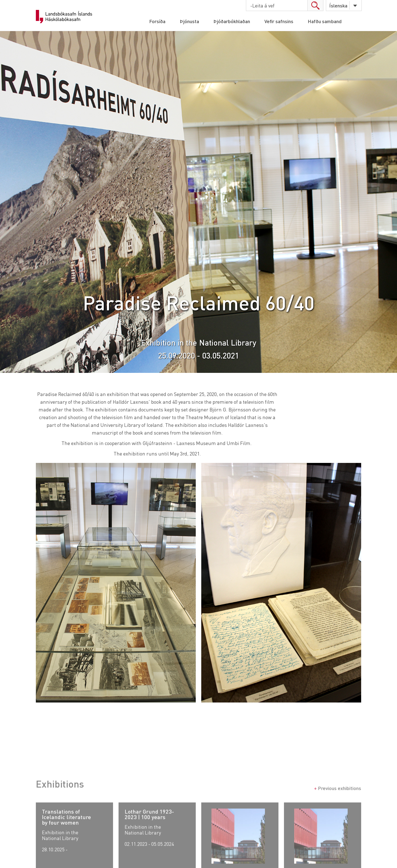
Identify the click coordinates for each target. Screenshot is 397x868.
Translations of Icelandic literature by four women (66, 830)
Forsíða (157, 21)
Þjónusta (189, 21)
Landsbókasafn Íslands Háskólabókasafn (64, 17)
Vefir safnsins (279, 21)
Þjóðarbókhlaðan (232, 21)
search (315, 5)
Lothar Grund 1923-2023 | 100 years (149, 828)
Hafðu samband (325, 21)
